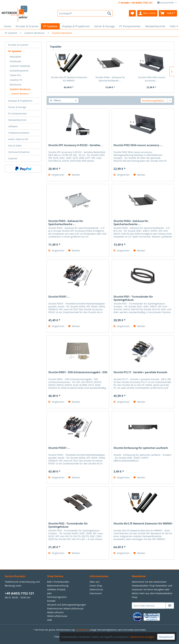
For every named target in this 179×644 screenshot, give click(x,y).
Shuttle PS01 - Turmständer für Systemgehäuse (133, 298)
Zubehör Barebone (20, 89)
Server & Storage (17, 107)
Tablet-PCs (15, 75)
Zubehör (13, 158)
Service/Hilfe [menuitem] (166, 3)
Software (13, 126)
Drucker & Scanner (18, 45)
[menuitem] (85, 13)
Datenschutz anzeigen (142, 637)
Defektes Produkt (56, 589)
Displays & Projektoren (20, 101)
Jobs (49, 593)
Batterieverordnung (58, 586)
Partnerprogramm (57, 597)
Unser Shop (96, 586)
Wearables (15, 57)
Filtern (55, 100)
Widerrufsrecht (55, 612)
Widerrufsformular (57, 616)
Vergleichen (56, 175)
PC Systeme (15, 51)
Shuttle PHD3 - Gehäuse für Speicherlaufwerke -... (66, 223)
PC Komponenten (17, 114)
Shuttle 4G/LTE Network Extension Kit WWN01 (69, 79)
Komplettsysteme (19, 71)
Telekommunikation (19, 133)
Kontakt (51, 601)
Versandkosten (82, 630)
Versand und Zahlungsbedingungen (67, 605)
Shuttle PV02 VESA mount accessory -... (152, 79)
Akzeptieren (166, 637)
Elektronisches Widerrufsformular (65, 609)
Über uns (95, 582)
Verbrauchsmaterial (19, 152)
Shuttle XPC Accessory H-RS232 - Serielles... (75, 145)
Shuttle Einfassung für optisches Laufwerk (141, 448)
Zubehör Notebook (20, 66)
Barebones (16, 85)
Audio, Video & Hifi (18, 139)
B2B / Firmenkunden (58, 582)
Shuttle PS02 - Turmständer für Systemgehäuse (68, 525)
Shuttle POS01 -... (59, 297)
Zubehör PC (16, 80)
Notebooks (15, 61)
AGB (49, 620)
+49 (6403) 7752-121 (19, 593)
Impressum (96, 593)
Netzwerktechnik (17, 120)
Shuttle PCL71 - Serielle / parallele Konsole (140, 372)
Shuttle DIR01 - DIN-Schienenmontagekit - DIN (78, 372)
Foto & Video (15, 146)
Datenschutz (96, 589)
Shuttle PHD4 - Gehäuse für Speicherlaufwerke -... (110, 79)
